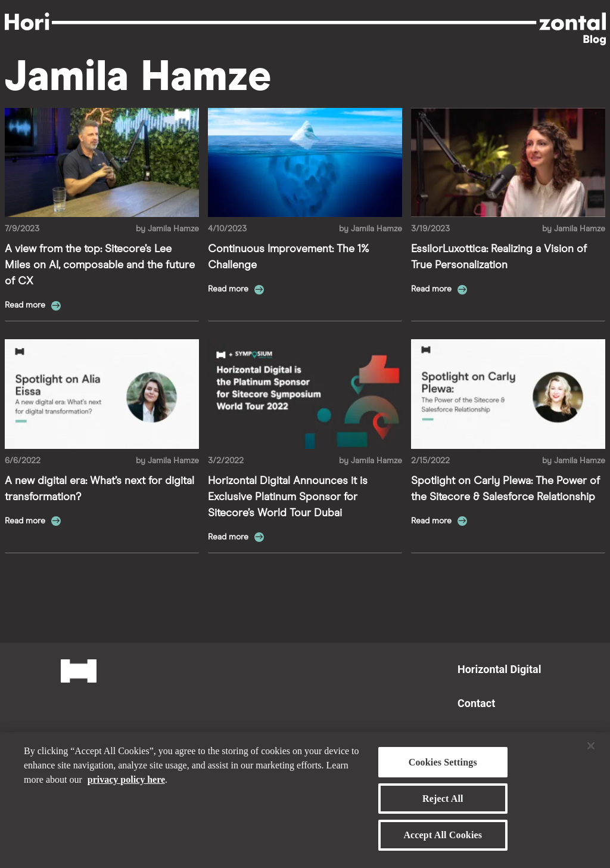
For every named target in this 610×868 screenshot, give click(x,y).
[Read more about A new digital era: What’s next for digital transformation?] (102, 394)
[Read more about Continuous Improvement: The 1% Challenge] (305, 162)
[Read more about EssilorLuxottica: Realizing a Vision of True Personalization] (508, 162)
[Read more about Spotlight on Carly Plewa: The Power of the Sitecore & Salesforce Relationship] (508, 394)
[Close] (591, 751)
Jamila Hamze (173, 229)
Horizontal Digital (499, 669)
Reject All (443, 803)
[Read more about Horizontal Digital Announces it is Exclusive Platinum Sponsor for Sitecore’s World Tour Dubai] (305, 394)
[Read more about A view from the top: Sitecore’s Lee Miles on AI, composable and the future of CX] (102, 162)
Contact (476, 703)
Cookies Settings (443, 767)
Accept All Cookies (443, 840)
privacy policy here (126, 784)
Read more (26, 305)
